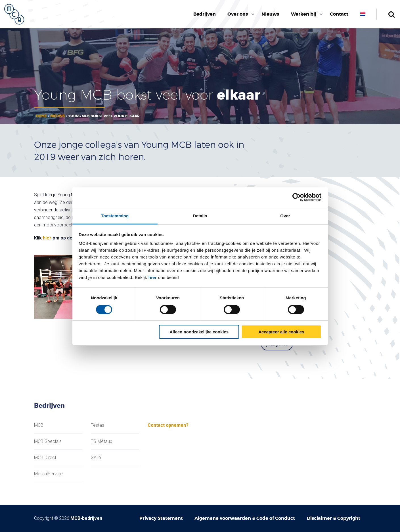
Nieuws (270, 14)
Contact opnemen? (168, 425)
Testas (98, 425)
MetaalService (48, 474)
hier (153, 277)
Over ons (238, 14)
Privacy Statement (161, 518)
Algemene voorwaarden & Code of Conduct (245, 518)
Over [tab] (285, 216)
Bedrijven (205, 14)
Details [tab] (200, 216)
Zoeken (391, 14)
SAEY (96, 458)
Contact (339, 14)
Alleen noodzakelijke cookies (199, 332)
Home (41, 116)
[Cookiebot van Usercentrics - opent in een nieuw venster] (297, 197)
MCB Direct (45, 458)
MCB (39, 425)
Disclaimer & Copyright (334, 518)
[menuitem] (205, 14)
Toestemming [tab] (115, 216)
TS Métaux (101, 441)
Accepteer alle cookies (281, 332)
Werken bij (304, 14)
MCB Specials (48, 441)
